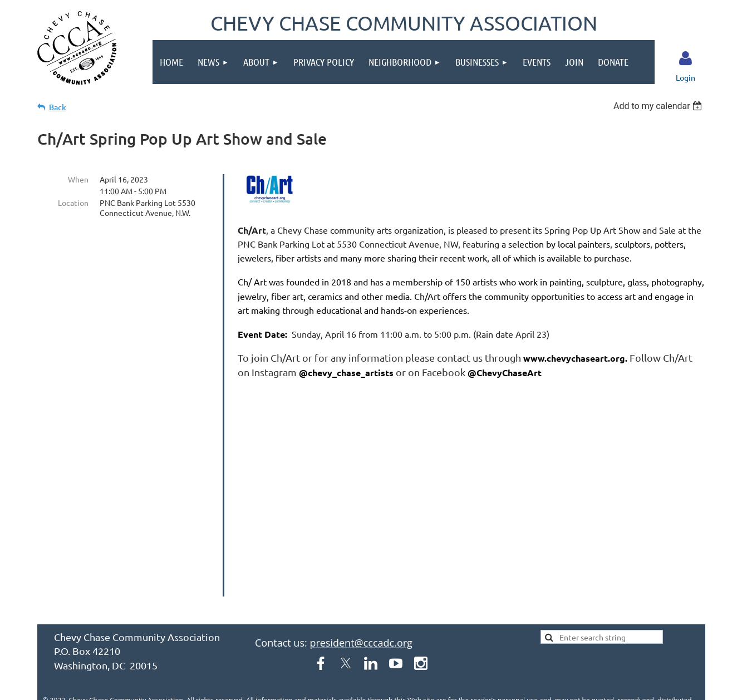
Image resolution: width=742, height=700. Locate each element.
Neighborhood (379, 606)
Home (143, 606)
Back (58, 107)
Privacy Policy (296, 606)
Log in (685, 58)
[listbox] (659, 106)
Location (73, 203)
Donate (164, 625)
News (188, 606)
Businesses (456, 606)
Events (514, 606)
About (233, 606)
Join (557, 606)
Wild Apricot (573, 686)
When (78, 179)
